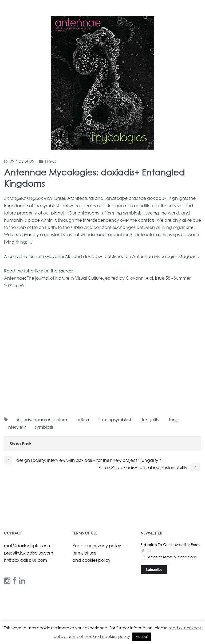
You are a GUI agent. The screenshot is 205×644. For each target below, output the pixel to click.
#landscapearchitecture (42, 419)
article (83, 419)
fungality (151, 419)
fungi (174, 419)
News (51, 161)
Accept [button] (142, 637)
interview (17, 427)
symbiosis (44, 427)
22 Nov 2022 (22, 161)
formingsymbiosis (115, 419)
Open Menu (198, 36)
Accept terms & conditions (169, 557)
